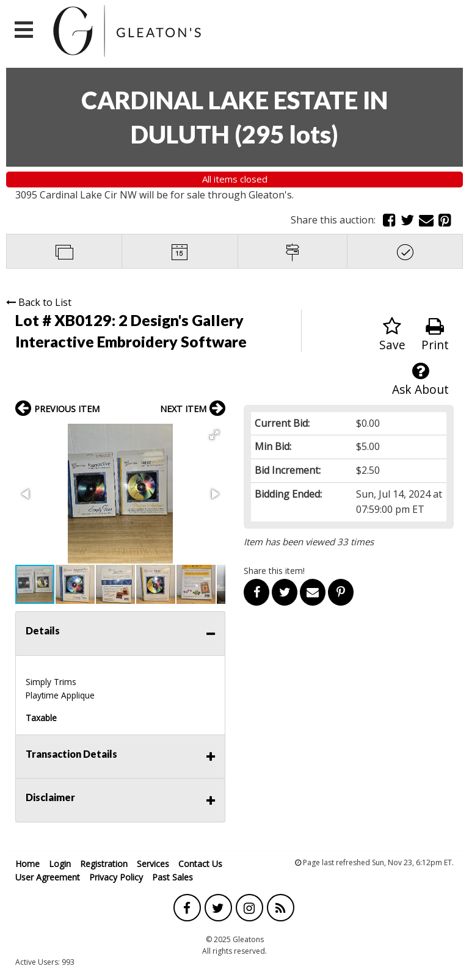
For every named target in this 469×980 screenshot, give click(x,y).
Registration (104, 864)
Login (60, 864)
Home (27, 864)
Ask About (420, 379)
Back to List (39, 302)
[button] (214, 435)
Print (435, 335)
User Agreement (48, 877)
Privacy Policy (116, 877)
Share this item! (274, 571)
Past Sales (173, 877)
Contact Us (200, 864)
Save (392, 335)
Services (153, 864)
